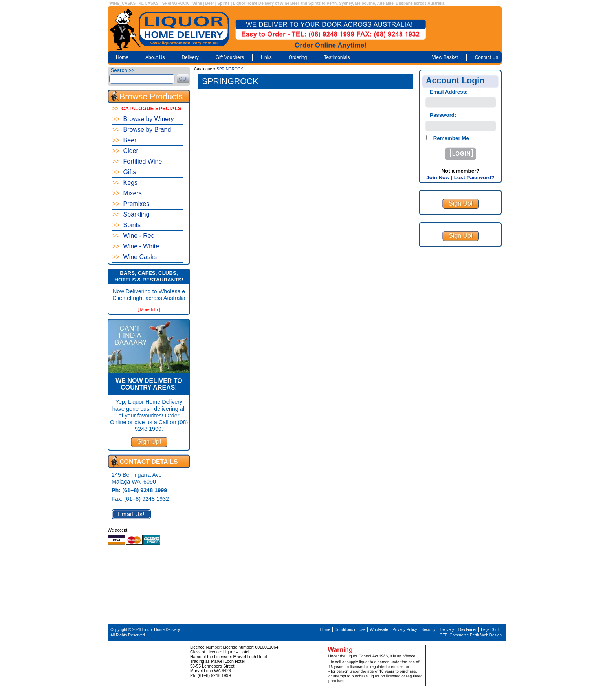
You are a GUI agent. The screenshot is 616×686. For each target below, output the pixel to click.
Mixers (127, 193)
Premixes (131, 204)
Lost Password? (474, 177)
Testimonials (337, 57)
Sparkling (131, 214)
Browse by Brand (142, 130)
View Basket (445, 57)
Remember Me (450, 138)
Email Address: (449, 92)
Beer (124, 140)
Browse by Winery (143, 119)
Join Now (438, 177)
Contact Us (487, 57)
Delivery (190, 57)
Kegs (125, 183)
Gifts (124, 172)
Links (266, 57)
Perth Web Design (486, 635)
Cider (125, 151)
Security (428, 630)
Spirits (126, 225)
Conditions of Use (350, 630)
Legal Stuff (490, 630)
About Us (155, 57)
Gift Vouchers (230, 57)
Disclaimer (468, 630)
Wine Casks (135, 257)
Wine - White (136, 246)
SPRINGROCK (230, 69)
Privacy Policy (405, 630)
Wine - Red (134, 236)
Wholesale (379, 630)
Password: (443, 115)
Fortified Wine (137, 161)
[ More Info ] (149, 309)
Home (122, 57)
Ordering (298, 57)
